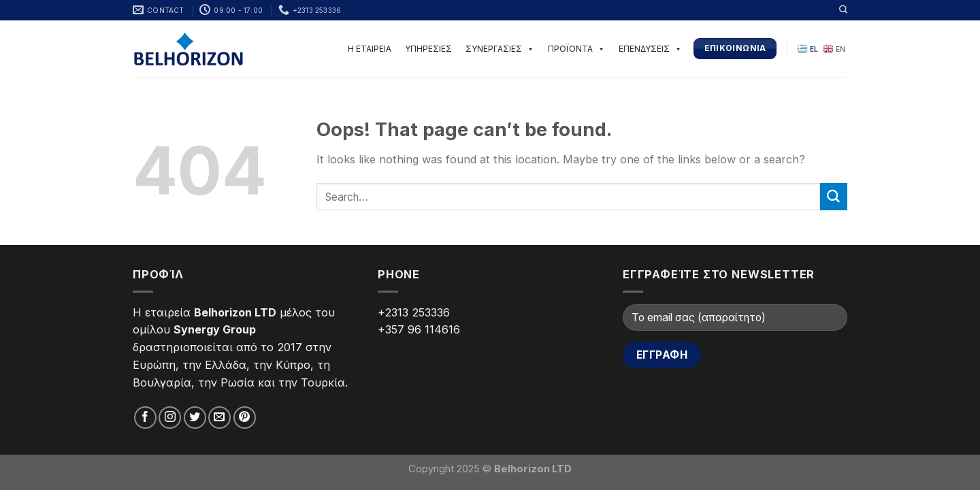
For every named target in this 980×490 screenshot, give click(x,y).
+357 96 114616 (419, 329)
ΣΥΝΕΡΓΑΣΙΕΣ (500, 49)
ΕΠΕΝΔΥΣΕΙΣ (650, 49)
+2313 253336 (414, 312)
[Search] (843, 10)
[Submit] (834, 197)
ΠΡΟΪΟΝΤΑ (576, 49)
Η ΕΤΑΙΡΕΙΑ (370, 49)
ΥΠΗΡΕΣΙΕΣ (428, 49)
